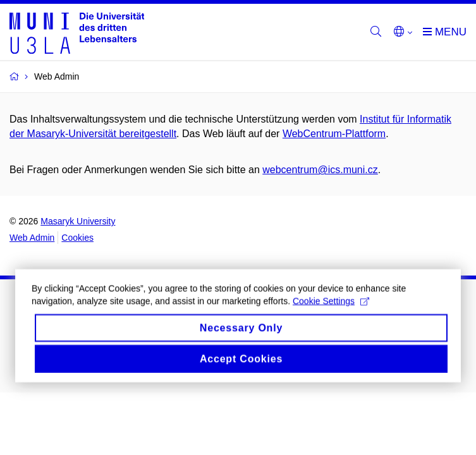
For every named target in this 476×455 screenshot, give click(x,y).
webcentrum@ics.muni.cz (320, 170)
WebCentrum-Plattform (334, 134)
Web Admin (32, 238)
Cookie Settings (331, 307)
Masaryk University (78, 221)
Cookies (77, 238)
